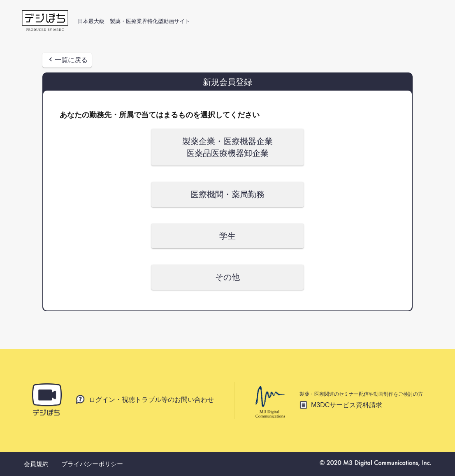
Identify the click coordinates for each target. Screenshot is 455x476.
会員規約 (36, 464)
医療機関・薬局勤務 (228, 194)
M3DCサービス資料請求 (347, 405)
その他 (228, 277)
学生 (228, 236)
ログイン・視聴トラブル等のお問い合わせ (151, 400)
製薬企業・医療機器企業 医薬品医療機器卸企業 (228, 147)
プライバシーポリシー (92, 464)
